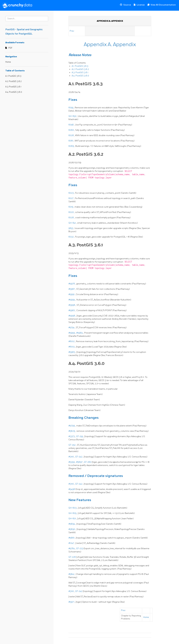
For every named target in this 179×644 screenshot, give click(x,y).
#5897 (80, 462)
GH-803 (73, 508)
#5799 (72, 426)
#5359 (72, 462)
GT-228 (72, 557)
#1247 (72, 543)
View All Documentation (163, 5)
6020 (71, 212)
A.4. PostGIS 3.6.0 (14, 92)
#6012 (72, 341)
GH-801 (72, 519)
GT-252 (72, 445)
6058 (71, 125)
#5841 (72, 574)
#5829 (72, 431)
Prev (72, 31)
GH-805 (73, 513)
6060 (71, 130)
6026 (71, 135)
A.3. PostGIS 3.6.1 (13, 87)
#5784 (72, 548)
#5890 (72, 529)
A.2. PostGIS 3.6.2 (13, 81)
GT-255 (80, 436)
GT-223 (80, 548)
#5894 (72, 524)
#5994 (72, 300)
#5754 (72, 327)
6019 (71, 207)
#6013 (72, 347)
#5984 (80, 333)
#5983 (72, 352)
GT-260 (88, 462)
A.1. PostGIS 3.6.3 (13, 76)
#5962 (72, 310)
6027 (71, 198)
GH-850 (73, 116)
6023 (71, 193)
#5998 (72, 305)
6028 (71, 218)
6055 (71, 108)
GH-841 (72, 223)
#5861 (72, 538)
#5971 (72, 602)
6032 (71, 237)
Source (127, 5)
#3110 (71, 457)
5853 (71, 228)
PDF (10, 48)
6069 (71, 146)
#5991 (72, 294)
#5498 (72, 489)
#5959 (72, 333)
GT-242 (79, 457)
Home (8, 62)
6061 (71, 141)
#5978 (72, 284)
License (141, 5)
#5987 (72, 289)
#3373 (72, 436)
